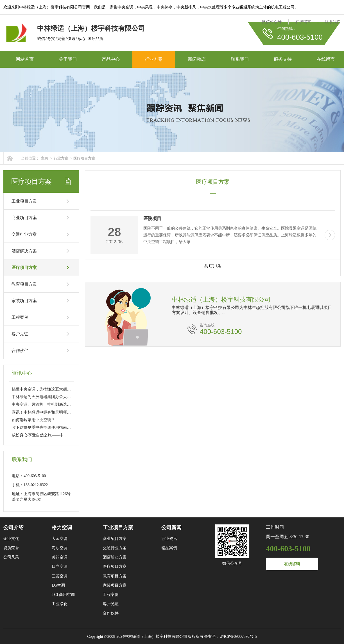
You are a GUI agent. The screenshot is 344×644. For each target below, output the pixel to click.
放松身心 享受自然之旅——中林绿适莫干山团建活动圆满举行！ (67, 435)
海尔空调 (60, 548)
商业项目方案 (24, 218)
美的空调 (60, 557)
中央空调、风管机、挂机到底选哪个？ (45, 404)
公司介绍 (13, 528)
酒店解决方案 (24, 251)
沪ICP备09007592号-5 (238, 637)
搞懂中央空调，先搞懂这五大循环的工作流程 (51, 389)
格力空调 (62, 528)
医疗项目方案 (84, 158)
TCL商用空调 (63, 595)
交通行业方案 (24, 234)
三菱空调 (60, 576)
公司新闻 (171, 528)
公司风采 (11, 557)
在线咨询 (292, 564)
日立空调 (60, 566)
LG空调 (58, 585)
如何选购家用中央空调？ (33, 420)
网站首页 (25, 59)
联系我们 (333, 22)
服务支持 (283, 59)
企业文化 (11, 539)
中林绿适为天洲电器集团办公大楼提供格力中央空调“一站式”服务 (69, 397)
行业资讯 (169, 539)
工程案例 (20, 317)
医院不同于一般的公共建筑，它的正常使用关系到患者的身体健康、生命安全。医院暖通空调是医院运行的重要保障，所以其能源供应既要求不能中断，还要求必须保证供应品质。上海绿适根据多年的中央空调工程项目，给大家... (230, 235)
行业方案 (154, 59)
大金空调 (60, 539)
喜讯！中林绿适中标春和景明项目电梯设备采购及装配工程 (63, 412)
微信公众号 (272, 22)
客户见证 (20, 334)
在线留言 (303, 22)
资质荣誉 (11, 548)
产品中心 (111, 59)
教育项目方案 (24, 284)
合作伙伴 (20, 351)
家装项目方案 (24, 301)
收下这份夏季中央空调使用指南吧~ (42, 428)
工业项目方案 (24, 201)
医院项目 (152, 218)
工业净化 (60, 604)
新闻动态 (197, 59)
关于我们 (68, 59)
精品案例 (169, 548)
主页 (45, 158)
